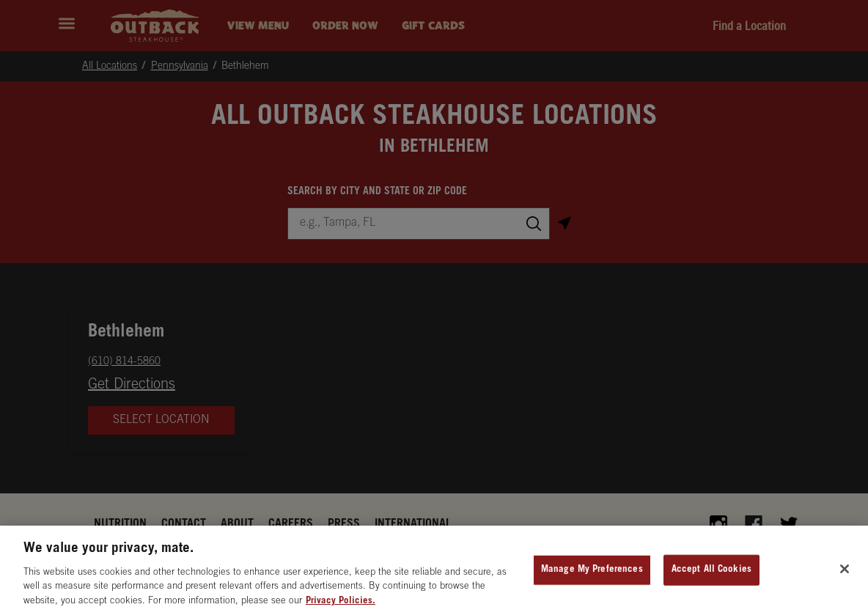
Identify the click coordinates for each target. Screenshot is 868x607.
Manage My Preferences (592, 578)
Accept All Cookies (711, 578)
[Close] (845, 578)
